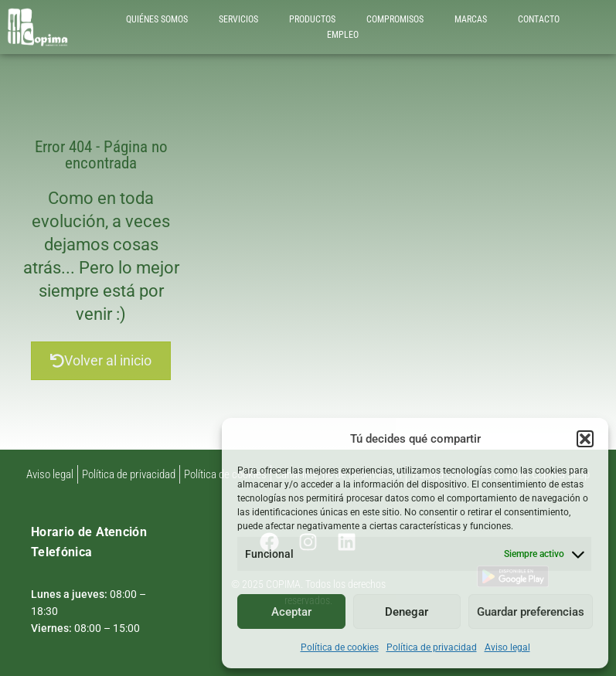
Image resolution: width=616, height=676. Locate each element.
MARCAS (471, 19)
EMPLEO (343, 35)
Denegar (407, 612)
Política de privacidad (432, 647)
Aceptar (291, 612)
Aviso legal (507, 647)
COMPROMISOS (395, 19)
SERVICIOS (238, 19)
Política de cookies (340, 647)
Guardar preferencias (531, 612)
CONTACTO (539, 19)
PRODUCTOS (312, 19)
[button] (585, 439)
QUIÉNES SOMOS (157, 19)
